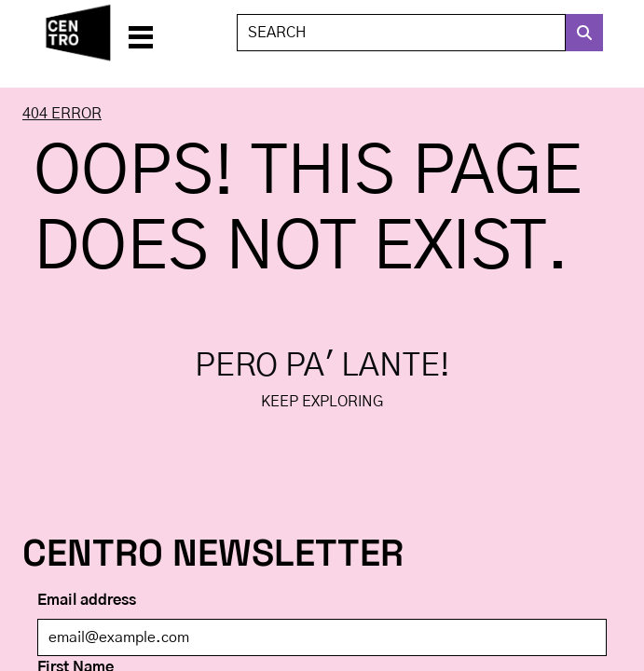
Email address (87, 600)
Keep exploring (322, 402)
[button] (141, 33)
